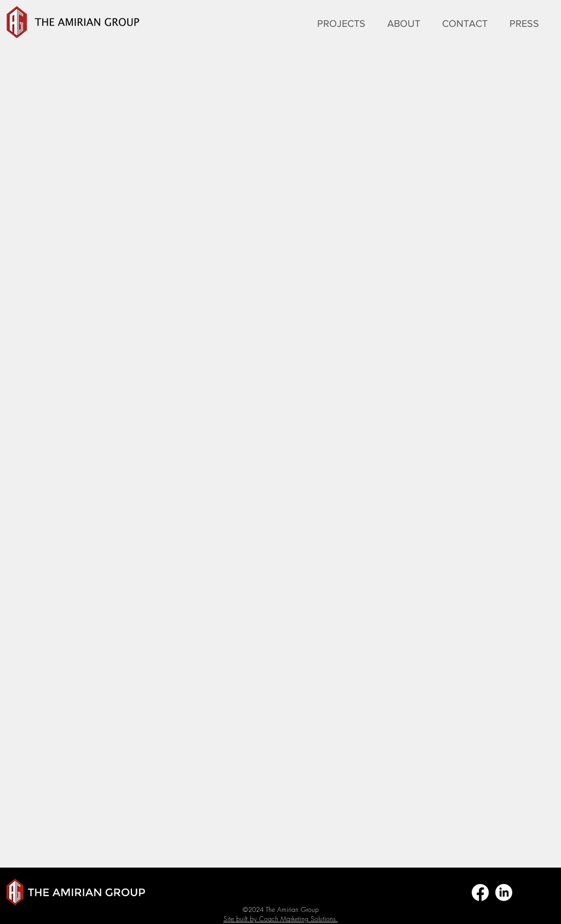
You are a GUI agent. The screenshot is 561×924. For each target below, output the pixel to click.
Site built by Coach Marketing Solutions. (281, 919)
